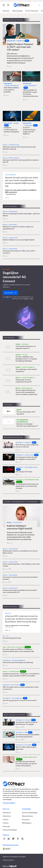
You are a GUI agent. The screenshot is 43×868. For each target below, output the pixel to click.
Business (6, 11)
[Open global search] (8, 5)
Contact (6, 819)
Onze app (6, 826)
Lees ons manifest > (9, 803)
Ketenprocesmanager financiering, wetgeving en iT (27, 425)
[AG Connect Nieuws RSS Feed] (22, 839)
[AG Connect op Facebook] (18, 839)
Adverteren (7, 816)
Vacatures (8, 405)
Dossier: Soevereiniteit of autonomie (20, 502)
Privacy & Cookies (8, 860)
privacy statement (7, 299)
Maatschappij (17, 11)
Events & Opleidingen (30, 813)
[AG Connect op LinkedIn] (9, 839)
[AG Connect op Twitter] (4, 839)
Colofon (6, 823)
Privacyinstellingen (10, 830)
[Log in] (39, 5)
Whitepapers (9, 338)
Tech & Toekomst (32, 11)
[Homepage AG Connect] (22, 5)
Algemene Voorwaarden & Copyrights (14, 857)
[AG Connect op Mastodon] (13, 839)
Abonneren (7, 813)
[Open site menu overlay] (4, 5)
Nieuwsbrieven (28, 816)
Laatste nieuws (10, 206)
